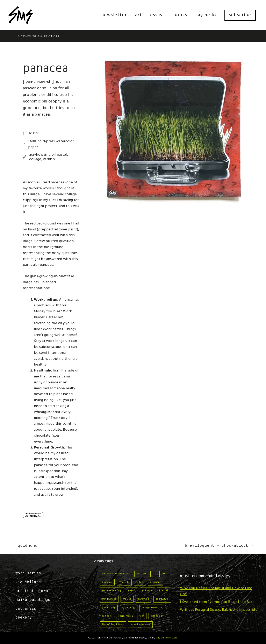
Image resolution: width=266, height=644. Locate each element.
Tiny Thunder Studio (167, 638)
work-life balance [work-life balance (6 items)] (140, 624)
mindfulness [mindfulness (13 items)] (109, 599)
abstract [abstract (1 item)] (141, 574)
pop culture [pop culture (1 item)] (162, 599)
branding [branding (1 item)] (107, 582)
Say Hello (206, 15)
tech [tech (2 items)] (142, 616)
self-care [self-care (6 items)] (107, 616)
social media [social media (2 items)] (126, 616)
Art (139, 15)
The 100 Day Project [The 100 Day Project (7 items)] (113, 624)
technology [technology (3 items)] (157, 616)
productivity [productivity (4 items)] (109, 608)
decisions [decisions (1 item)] (156, 582)
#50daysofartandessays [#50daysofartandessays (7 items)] (116, 574)
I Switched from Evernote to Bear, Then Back (217, 602)
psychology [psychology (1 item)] (129, 608)
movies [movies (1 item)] (127, 599)
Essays (158, 15)
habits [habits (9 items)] (132, 591)
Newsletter (114, 15)
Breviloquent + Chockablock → (219, 545)
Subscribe (240, 15)
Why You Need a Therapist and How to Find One (216, 591)
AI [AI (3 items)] (154, 574)
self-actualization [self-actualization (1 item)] (152, 608)
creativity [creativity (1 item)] (124, 582)
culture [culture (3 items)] (140, 582)
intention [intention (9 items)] (147, 591)
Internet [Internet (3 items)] (164, 591)
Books (180, 15)
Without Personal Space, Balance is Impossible (219, 610)
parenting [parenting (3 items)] (143, 599)
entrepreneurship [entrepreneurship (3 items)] (112, 591)
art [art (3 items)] (163, 574)
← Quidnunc (25, 545)
